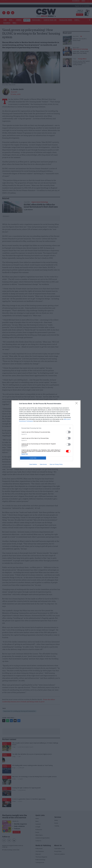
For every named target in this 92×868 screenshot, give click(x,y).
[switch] (68, 432)
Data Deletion (33, 464)
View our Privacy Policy (56, 464)
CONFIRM (33, 458)
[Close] (77, 404)
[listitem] (46, 428)
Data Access (43, 464)
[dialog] (46, 434)
